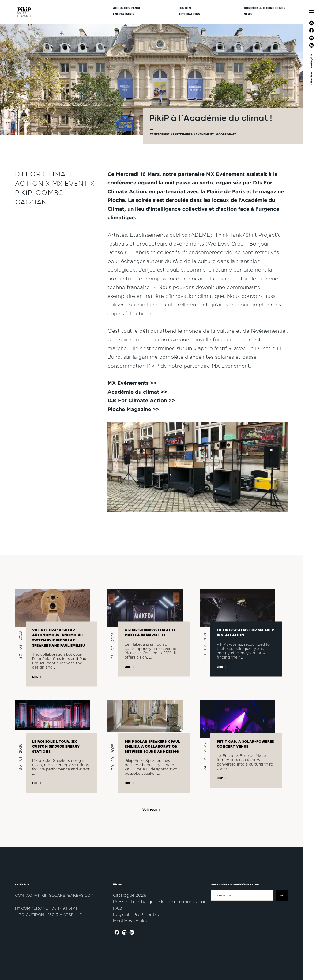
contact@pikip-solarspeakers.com (54, 895)
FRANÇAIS (311, 61)
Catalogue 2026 (130, 895)
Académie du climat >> (137, 392)
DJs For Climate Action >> (141, 400)
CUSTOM (185, 8)
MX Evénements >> (132, 383)
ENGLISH (311, 79)
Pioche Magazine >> (133, 409)
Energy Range (124, 14)
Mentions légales (130, 921)
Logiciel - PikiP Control (137, 915)
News (248, 14)
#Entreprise (160, 134)
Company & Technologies (265, 8)
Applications (189, 14)
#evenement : (205, 134)
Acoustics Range (127, 8)
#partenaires (182, 134)
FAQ (118, 908)
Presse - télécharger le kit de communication (160, 902)
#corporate (226, 134)
